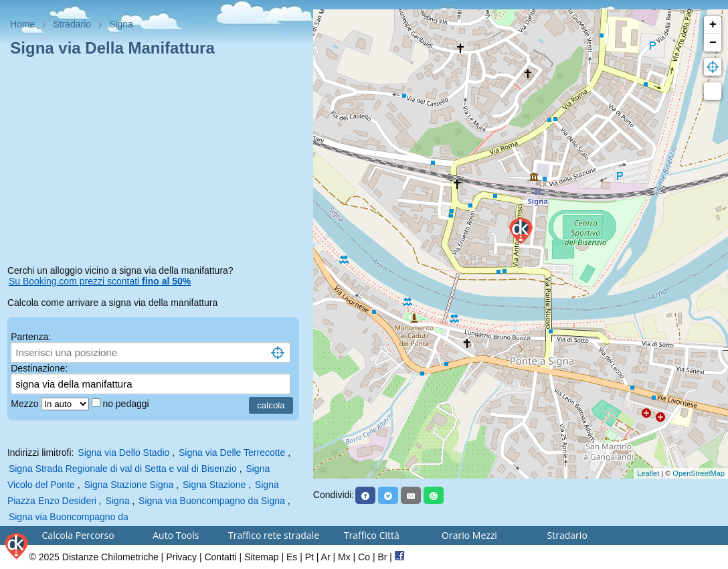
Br (382, 557)
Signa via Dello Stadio (123, 453)
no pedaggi (127, 404)
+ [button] (713, 25)
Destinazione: (39, 368)
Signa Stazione (215, 485)
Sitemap (261, 557)
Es (292, 557)
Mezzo (26, 404)
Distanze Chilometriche (110, 557)
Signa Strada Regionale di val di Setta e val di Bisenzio (123, 469)
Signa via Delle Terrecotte (232, 453)
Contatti (220, 557)
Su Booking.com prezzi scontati (100, 281)
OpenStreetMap (699, 473)
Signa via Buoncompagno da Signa (212, 501)
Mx (344, 557)
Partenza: (31, 337)
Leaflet (648, 473)
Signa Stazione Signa (128, 485)
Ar (326, 557)
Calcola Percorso (78, 535)
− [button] (713, 43)
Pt (309, 557)
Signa (118, 501)
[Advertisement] (157, 163)
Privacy (181, 557)
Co (364, 557)
